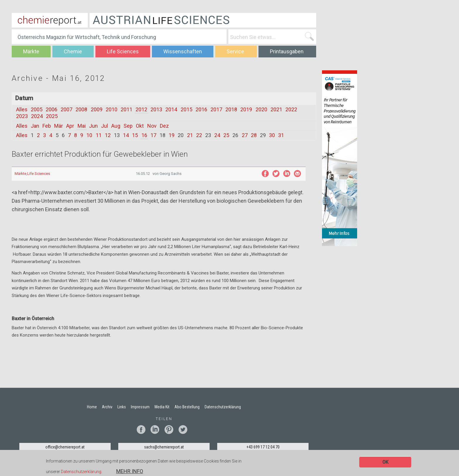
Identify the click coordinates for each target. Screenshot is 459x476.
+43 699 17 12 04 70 (263, 447)
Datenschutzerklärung (81, 473)
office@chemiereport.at (65, 447)
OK (385, 463)
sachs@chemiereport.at (164, 447)
